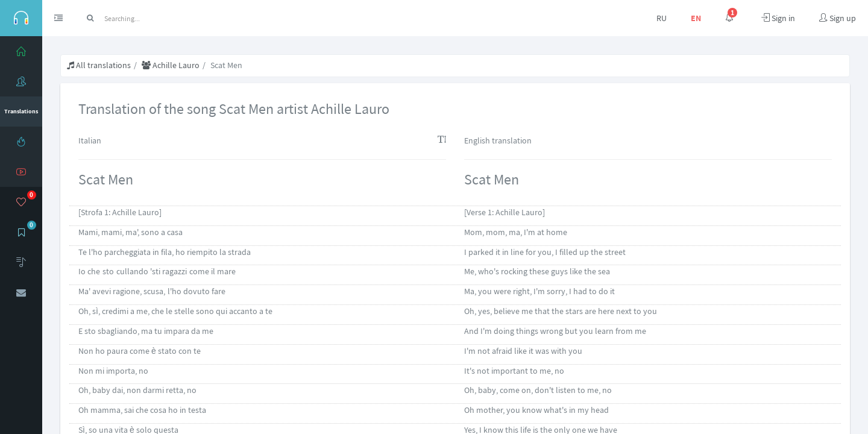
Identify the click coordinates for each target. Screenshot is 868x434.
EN (696, 18)
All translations (99, 65)
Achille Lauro (171, 65)
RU (662, 18)
